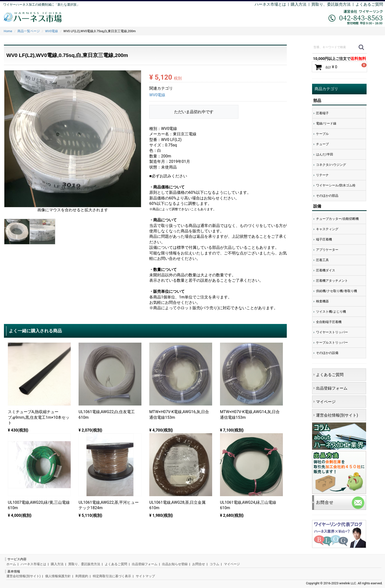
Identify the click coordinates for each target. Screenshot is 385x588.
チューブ (322, 144)
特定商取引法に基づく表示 (112, 576)
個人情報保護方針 (58, 576)
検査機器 (322, 301)
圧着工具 (322, 260)
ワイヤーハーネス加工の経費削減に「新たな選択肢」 (41, 5)
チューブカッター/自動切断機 (337, 219)
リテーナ (322, 175)
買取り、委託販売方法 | (333, 4)
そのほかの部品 (327, 196)
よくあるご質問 (369, 4)
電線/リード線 (326, 123)
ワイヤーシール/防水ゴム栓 (336, 185)
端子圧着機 (324, 239)
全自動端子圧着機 (329, 322)
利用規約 (82, 576)
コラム (214, 564)
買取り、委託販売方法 (84, 564)
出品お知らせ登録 (175, 564)
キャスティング (327, 229)
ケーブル (322, 134)
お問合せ (199, 564)
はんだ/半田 (325, 154)
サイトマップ (145, 576)
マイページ (326, 402)
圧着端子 (322, 113)
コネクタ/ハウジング (331, 165)
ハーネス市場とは (270, 4)
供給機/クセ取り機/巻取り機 (337, 291)
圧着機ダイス (326, 270)
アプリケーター (327, 250)
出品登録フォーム (332, 388)
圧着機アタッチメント (332, 281)
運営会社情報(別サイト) (337, 415)
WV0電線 (157, 95)
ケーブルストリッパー (332, 343)
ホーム (11, 564)
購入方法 (299, 4)
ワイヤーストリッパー (332, 332)
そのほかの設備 (327, 353)
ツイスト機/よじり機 (331, 312)
